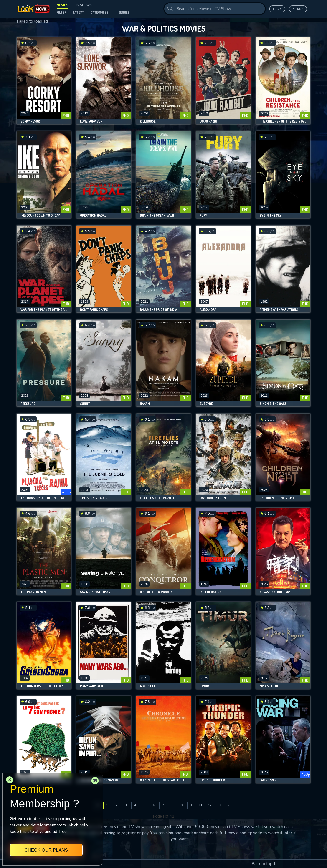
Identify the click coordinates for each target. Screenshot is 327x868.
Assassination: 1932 (275, 592)
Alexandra (208, 310)
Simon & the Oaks (273, 404)
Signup (298, 9)
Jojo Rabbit (209, 121)
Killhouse (148, 121)
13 (219, 805)
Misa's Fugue (269, 686)
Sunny (85, 404)
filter (61, 12)
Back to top (264, 864)
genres (124, 12)
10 (191, 805)
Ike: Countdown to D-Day (40, 216)
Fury (203, 216)
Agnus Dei (147, 686)
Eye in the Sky (271, 216)
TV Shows (83, 5)
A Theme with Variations (279, 310)
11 (200, 805)
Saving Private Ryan (95, 592)
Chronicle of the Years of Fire (163, 780)
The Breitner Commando (99, 780)
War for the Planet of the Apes (44, 310)
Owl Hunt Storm (213, 498)
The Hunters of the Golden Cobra (44, 686)
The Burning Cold (94, 498)
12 (210, 805)
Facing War (268, 780)
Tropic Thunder (212, 780)
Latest (79, 12)
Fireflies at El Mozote (157, 498)
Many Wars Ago (92, 686)
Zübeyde (206, 404)
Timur (204, 686)
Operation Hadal (93, 216)
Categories (101, 13)
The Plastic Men (33, 592)
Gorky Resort (31, 121)
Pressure (28, 404)
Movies (62, 5)
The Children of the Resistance (283, 121)
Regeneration (211, 592)
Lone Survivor (91, 121)
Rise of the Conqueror (158, 592)
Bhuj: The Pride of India (158, 310)
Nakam (145, 404)
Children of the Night (277, 498)
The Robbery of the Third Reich (44, 498)
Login (277, 9)
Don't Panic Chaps (94, 310)
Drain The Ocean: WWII (157, 216)
